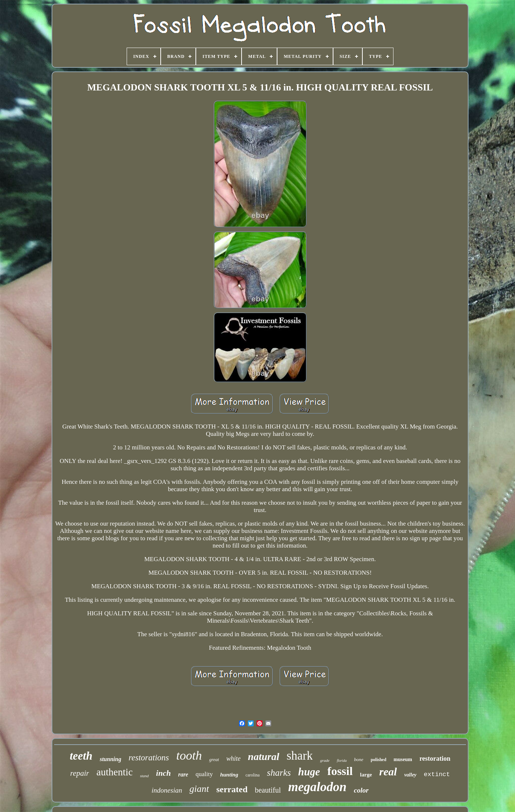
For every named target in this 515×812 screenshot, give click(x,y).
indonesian (167, 790)
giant (199, 789)
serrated (232, 789)
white (233, 759)
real (388, 772)
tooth (189, 755)
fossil (340, 771)
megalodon (317, 787)
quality (204, 774)
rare (183, 774)
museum (403, 759)
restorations (149, 758)
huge (309, 772)
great (214, 759)
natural (264, 757)
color (361, 790)
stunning (110, 759)
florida (342, 761)
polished (379, 760)
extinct (437, 774)
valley (410, 775)
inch (163, 773)
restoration (435, 759)
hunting (229, 775)
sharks (279, 773)
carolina (253, 775)
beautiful (268, 790)
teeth (81, 756)
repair (80, 773)
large (366, 775)
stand (144, 776)
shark (300, 756)
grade (325, 760)
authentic (114, 772)
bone (359, 759)
